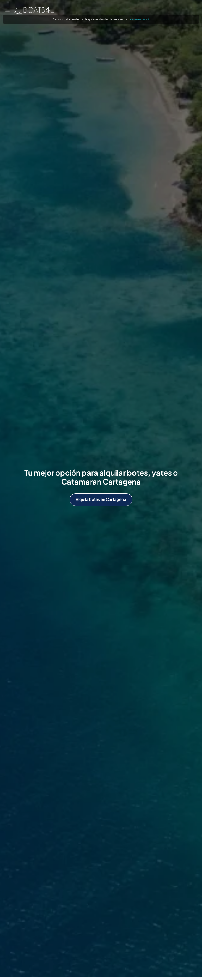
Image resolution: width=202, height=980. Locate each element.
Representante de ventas (104, 19)
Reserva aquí (139, 19)
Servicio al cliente (66, 19)
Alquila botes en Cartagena (101, 499)
